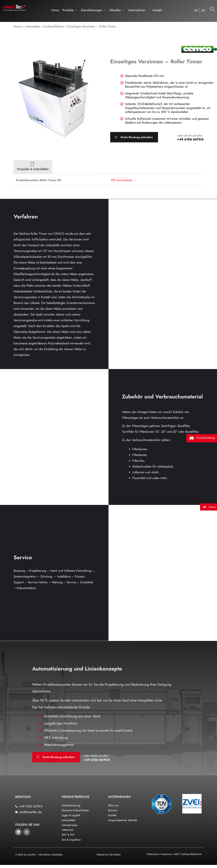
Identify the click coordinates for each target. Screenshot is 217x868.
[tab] (33, 193)
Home (17, 26)
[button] (70, 10)
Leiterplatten (33, 26)
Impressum (166, 854)
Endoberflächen (54, 26)
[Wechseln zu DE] (203, 11)
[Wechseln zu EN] (196, 11)
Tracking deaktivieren (191, 854)
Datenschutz (153, 854)
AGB (176, 854)
